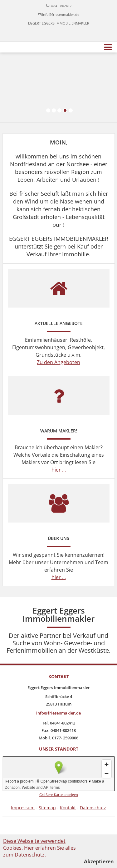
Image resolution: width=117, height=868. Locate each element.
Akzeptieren (99, 861)
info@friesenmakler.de (61, 14)
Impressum (23, 808)
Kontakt (68, 808)
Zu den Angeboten (58, 362)
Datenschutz (93, 808)
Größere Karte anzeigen (59, 795)
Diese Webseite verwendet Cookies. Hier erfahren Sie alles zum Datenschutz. (39, 848)
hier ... (59, 470)
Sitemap (47, 808)
